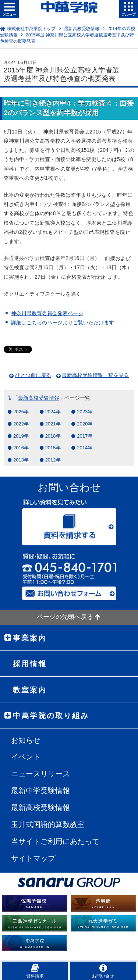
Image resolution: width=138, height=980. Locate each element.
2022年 (21, 424)
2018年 (53, 436)
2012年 (53, 460)
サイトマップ (33, 858)
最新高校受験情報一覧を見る (95, 375)
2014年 (85, 448)
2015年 (53, 448)
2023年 (85, 412)
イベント (26, 757)
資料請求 (35, 971)
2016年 (21, 448)
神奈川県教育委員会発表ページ (47, 313)
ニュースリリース (40, 774)
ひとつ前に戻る (33, 375)
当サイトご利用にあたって (55, 841)
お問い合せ (103, 971)
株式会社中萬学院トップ (31, 29)
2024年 (53, 412)
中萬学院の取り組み (51, 716)
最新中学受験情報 (40, 791)
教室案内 (30, 690)
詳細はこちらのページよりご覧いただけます (63, 322)
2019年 (21, 436)
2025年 (21, 412)
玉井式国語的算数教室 (48, 824)
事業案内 (30, 638)
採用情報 (30, 664)
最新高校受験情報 (82, 29)
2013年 (21, 460)
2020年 (85, 424)
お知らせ (26, 740)
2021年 (53, 424)
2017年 (85, 436)
